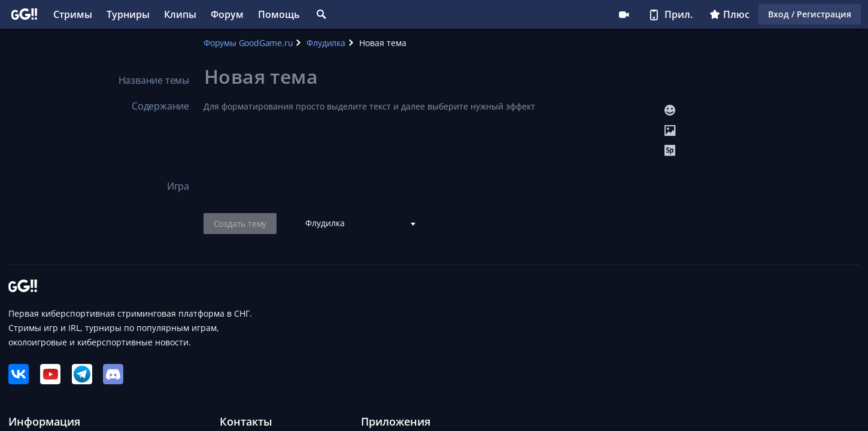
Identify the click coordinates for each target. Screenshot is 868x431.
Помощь (279, 14)
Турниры (128, 14)
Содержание (160, 106)
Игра (178, 186)
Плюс (729, 14)
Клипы (180, 14)
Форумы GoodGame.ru (248, 43)
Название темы (154, 80)
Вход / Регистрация (810, 14)
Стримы (73, 14)
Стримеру (624, 14)
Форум (227, 14)
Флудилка (326, 43)
